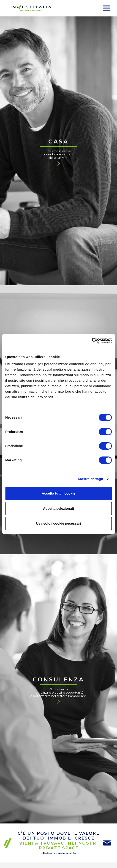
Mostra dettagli (90, 479)
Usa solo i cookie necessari (59, 523)
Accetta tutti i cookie (58, 493)
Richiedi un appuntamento (59, 853)
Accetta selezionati (58, 508)
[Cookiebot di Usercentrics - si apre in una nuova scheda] (92, 341)
